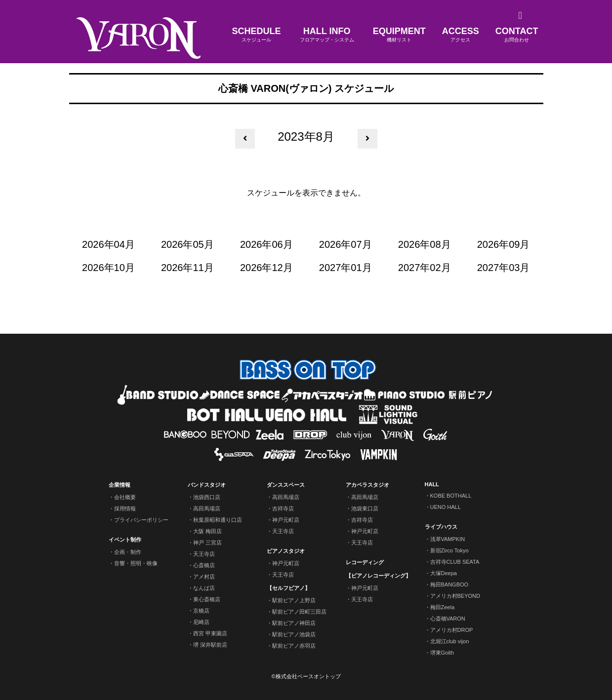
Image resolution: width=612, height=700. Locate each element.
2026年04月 (108, 244)
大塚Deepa (444, 573)
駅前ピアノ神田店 (294, 623)
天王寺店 (204, 554)
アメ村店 (204, 577)
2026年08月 (425, 244)
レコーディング (365, 562)
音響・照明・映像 (136, 563)
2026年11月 (187, 268)
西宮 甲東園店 (210, 633)
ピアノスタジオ (286, 551)
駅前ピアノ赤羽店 (294, 646)
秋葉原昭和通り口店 (218, 520)
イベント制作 (125, 540)
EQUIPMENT (399, 35)
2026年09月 (504, 244)
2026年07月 (346, 244)
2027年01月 (346, 268)
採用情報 (125, 508)
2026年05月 (187, 244)
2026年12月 (266, 268)
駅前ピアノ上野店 (294, 600)
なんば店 (204, 588)
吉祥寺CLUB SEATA (455, 562)
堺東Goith (442, 653)
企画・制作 (128, 552)
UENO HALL (446, 507)
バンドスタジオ (207, 485)
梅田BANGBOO (449, 584)
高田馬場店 (207, 508)
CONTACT (517, 35)
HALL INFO (327, 35)
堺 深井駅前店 (210, 645)
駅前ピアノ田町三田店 (299, 612)
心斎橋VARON (448, 619)
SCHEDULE (257, 35)
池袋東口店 (365, 508)
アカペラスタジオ (367, 485)
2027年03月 (504, 268)
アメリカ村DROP (452, 630)
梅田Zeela (443, 607)
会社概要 (125, 497)
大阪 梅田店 (207, 531)
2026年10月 (108, 268)
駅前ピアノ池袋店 (294, 634)
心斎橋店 (204, 565)
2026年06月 (266, 244)
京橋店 (201, 611)
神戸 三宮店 (207, 543)
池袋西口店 (207, 497)
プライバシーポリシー (141, 520)
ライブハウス (441, 527)
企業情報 (120, 485)
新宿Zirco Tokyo (449, 550)
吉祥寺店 (283, 508)
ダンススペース (286, 485)
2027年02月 (425, 268)
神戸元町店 (286, 520)
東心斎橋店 (207, 599)
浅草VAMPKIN (448, 539)
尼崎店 (201, 622)
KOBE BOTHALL (451, 496)
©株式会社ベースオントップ (306, 676)
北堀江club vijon (450, 641)
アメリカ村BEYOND (455, 596)
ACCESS (461, 35)
